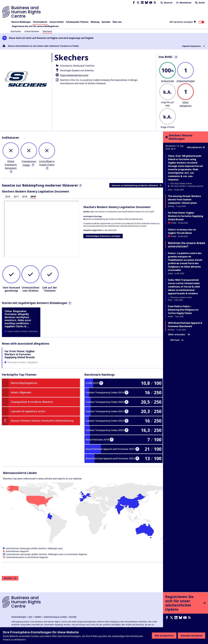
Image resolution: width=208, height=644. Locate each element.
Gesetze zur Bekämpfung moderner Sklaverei (137, 185)
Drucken (10, 578)
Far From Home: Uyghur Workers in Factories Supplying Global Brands (20, 354)
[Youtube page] (151, 3)
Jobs (30, 617)
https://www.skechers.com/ (74, 75)
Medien (38, 617)
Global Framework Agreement (11, 165)
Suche (200, 3)
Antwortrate (168, 81)
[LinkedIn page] (142, 3)
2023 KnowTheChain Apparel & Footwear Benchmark (185, 325)
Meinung (95, 22)
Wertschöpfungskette (24, 383)
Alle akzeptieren (164, 636)
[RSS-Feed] (155, 3)
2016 (8, 197)
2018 (25, 197)
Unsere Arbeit (57, 22)
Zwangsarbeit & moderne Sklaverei (32, 402)
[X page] (138, 3)
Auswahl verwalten (191, 636)
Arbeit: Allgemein (21, 392)
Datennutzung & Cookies (55, 617)
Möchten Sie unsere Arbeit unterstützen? (187, 245)
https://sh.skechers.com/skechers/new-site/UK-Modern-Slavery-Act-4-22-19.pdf (122, 212)
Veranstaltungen (19, 617)
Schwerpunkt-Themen (77, 22)
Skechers (47, 31)
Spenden (106, 22)
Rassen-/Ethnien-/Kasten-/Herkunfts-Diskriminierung (42, 421)
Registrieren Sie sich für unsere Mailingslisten (35, 26)
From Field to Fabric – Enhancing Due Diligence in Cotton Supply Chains (183, 310)
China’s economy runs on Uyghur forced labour (182, 231)
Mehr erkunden (179, 334)
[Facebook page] (134, 3)
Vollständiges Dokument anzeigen (103, 236)
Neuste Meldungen (21, 22)
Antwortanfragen (186, 81)
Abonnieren (183, 3)
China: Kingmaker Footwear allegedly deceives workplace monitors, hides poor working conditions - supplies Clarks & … (18, 319)
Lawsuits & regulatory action (28, 411)
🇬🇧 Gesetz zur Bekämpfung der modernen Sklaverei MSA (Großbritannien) (113, 219)
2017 (16, 197)
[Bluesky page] (146, 3)
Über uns (117, 22)
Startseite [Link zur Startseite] (16, 31)
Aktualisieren (196, 147)
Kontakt (73, 617)
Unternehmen (40, 22)
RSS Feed (177, 340)
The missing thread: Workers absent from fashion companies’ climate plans (184, 199)
